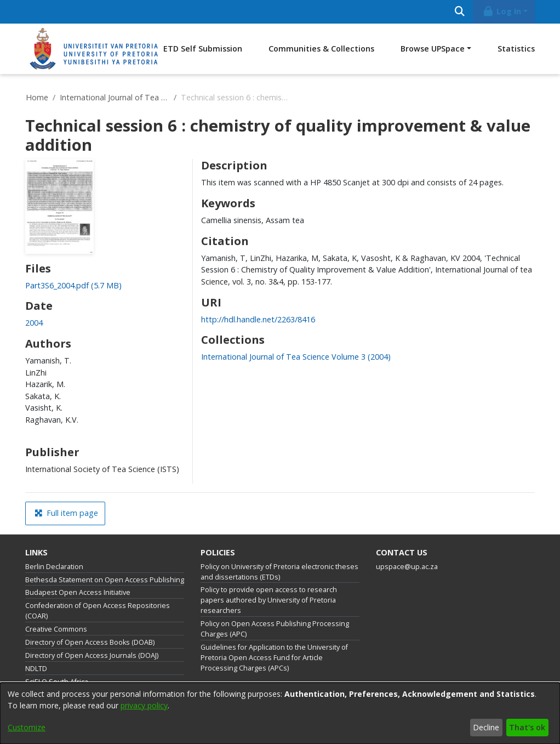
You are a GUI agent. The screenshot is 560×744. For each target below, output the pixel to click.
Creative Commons (56, 629)
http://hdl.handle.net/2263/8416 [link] (258, 319)
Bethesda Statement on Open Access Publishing (105, 580)
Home (37, 97)
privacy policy (144, 705)
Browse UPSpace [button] (433, 49)
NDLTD (36, 669)
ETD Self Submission (203, 49)
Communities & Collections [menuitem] (321, 49)
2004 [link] (34, 323)
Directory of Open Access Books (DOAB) (90, 642)
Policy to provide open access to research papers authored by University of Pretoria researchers (269, 600)
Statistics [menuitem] (516, 49)
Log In (502, 11)
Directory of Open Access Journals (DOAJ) (92, 655)
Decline (486, 727)
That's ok (527, 727)
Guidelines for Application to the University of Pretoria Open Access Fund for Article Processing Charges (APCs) (274, 658)
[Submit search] (459, 12)
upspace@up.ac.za (407, 567)
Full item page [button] (66, 513)
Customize (27, 727)
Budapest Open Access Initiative (78, 592)
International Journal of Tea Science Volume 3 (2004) (115, 97)
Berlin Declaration (54, 567)
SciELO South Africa (57, 682)
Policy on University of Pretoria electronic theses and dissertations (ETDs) (279, 572)
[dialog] (280, 713)
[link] (73, 285)
